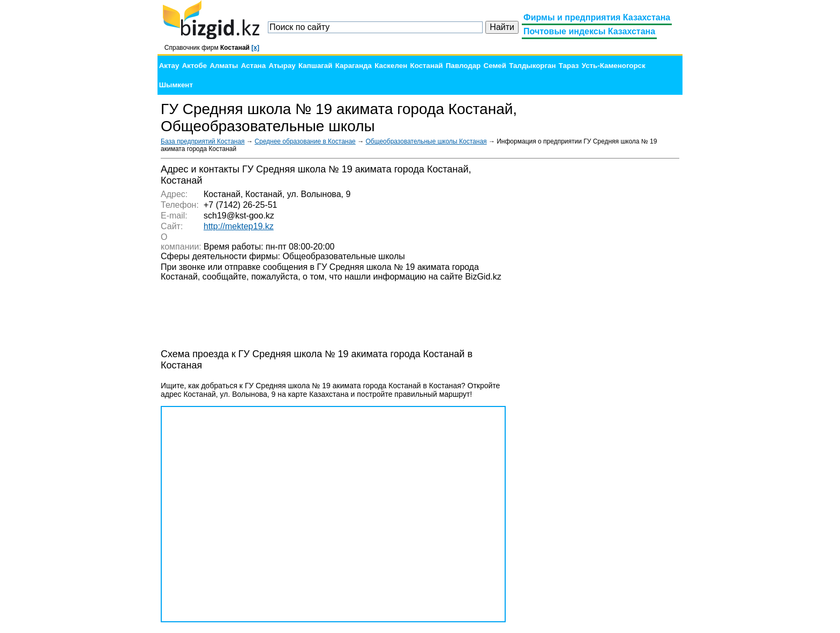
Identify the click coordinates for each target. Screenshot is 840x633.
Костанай (427, 66)
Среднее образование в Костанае (305, 141)
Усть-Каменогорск (614, 66)
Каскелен (391, 66)
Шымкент (176, 85)
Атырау (282, 66)
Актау (169, 66)
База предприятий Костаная (203, 141)
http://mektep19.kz (239, 226)
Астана (253, 66)
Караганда (354, 66)
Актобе (194, 66)
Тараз (569, 66)
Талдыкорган (532, 66)
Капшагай (315, 66)
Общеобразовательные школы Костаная (426, 141)
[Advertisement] (599, 325)
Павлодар (463, 66)
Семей (495, 66)
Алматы (224, 66)
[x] (255, 48)
